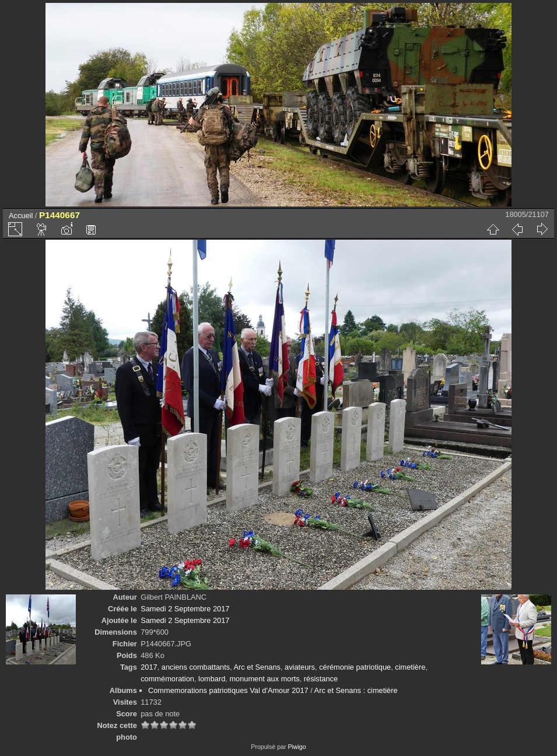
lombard (212, 679)
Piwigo (297, 747)
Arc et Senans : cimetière (356, 690)
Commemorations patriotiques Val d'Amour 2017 (228, 690)
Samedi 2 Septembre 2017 (185, 609)
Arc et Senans (257, 667)
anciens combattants (196, 667)
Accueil (21, 216)
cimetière (410, 667)
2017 (149, 667)
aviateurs (300, 667)
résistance (321, 679)
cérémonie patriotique (355, 667)
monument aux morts (264, 679)
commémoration (167, 679)
